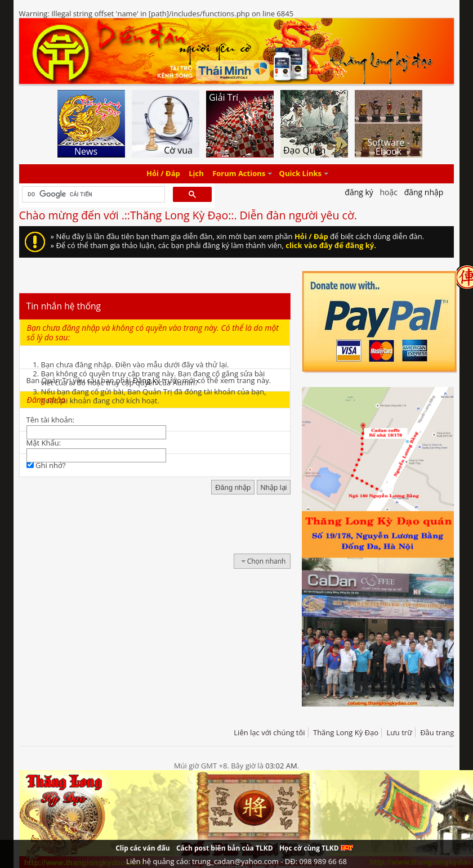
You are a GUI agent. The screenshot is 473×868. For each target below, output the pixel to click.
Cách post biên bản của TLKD (225, 848)
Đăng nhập (424, 192)
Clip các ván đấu (142, 848)
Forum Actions (239, 174)
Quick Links (300, 174)
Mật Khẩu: (44, 443)
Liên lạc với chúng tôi (269, 732)
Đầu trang (437, 732)
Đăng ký (146, 380)
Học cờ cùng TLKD (316, 848)
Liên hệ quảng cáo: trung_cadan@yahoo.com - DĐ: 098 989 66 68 (236, 861)
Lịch (196, 174)
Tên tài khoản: (51, 420)
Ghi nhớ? (46, 465)
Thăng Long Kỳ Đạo (346, 732)
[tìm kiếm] (93, 195)
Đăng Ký (359, 192)
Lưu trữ (399, 732)
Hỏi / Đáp (163, 174)
